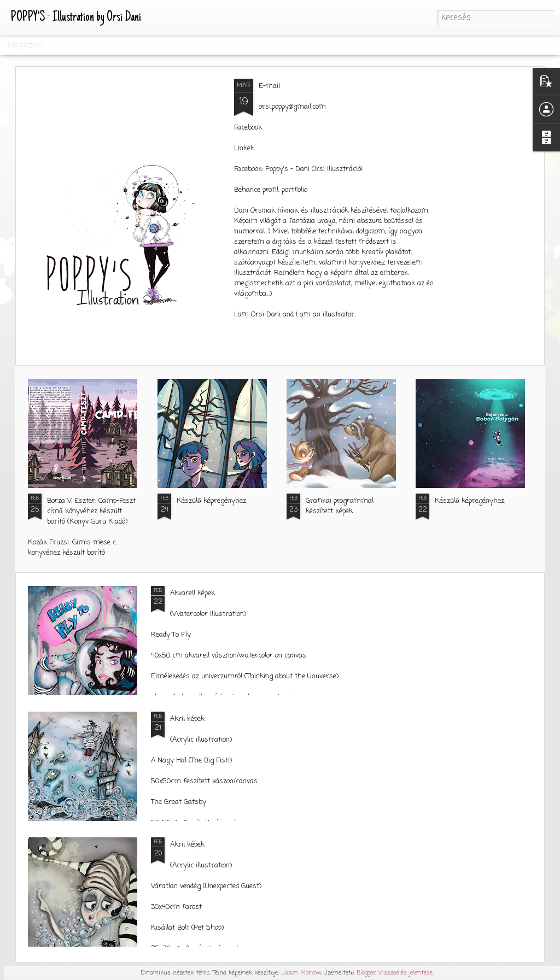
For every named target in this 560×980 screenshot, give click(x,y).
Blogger (366, 973)
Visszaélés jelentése (406, 973)
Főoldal (100, 45)
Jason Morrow (301, 973)
